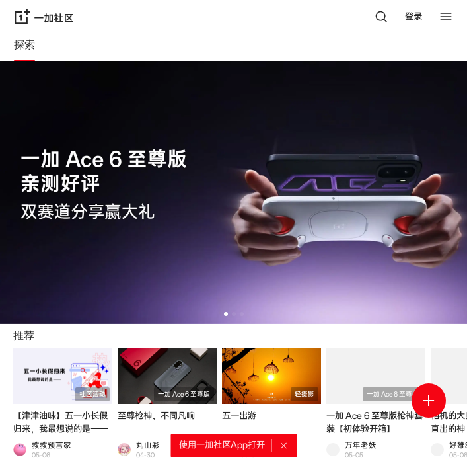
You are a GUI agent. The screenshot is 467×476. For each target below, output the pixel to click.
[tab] (24, 47)
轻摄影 (305, 394)
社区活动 (92, 394)
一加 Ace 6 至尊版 (184, 394)
